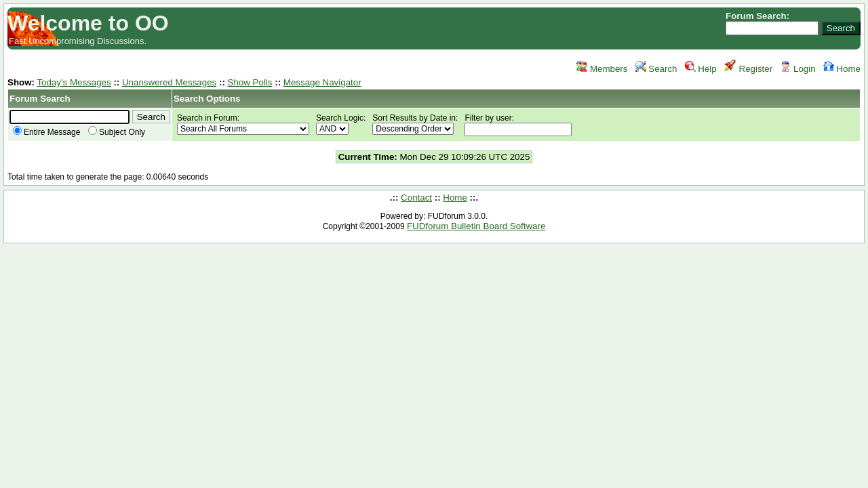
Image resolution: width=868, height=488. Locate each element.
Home (842, 69)
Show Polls (250, 82)
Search (656, 69)
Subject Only (117, 132)
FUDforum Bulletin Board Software (476, 226)
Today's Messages (74, 82)
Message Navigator (322, 82)
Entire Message (46, 132)
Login (797, 69)
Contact (416, 198)
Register (748, 69)
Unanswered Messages (169, 82)
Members (602, 69)
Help (701, 69)
